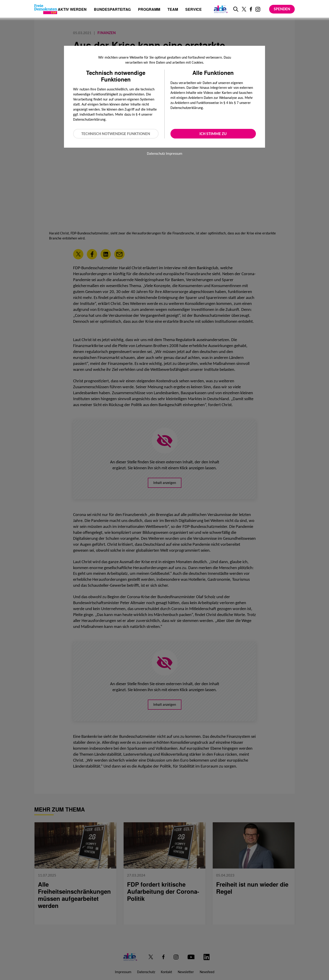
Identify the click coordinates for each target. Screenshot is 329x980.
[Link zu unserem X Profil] (244, 9)
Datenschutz (156, 153)
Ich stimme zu (213, 134)
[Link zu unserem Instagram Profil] (258, 9)
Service (194, 10)
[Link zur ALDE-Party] (220, 9)
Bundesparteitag (112, 9)
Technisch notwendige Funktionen (116, 134)
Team (173, 10)
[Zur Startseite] (46, 9)
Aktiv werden (72, 10)
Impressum (174, 153)
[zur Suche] (236, 9)
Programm (149, 10)
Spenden (282, 9)
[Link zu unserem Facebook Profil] (251, 9)
